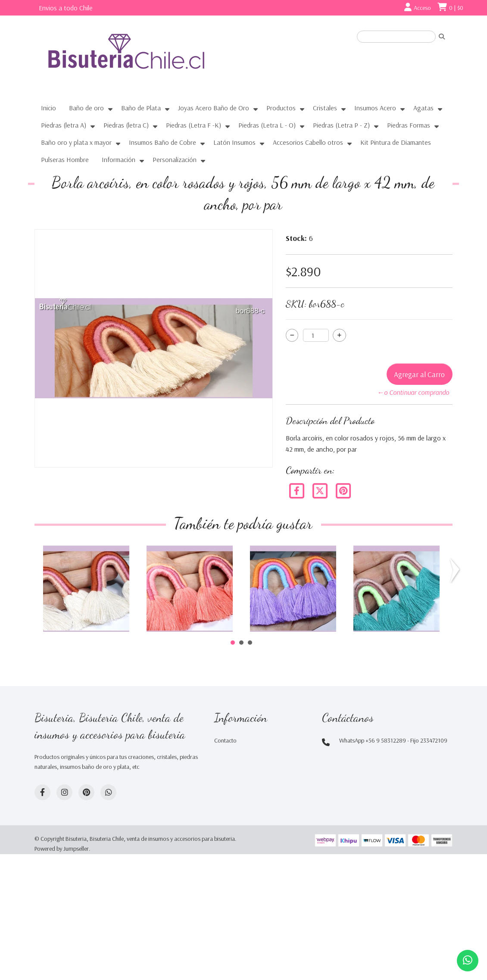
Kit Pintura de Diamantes (396, 142)
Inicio (48, 108)
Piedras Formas (409, 125)
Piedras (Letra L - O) (267, 125)
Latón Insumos (234, 142)
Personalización (175, 159)
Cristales (325, 108)
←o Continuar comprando (413, 392)
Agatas (423, 108)
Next (455, 571)
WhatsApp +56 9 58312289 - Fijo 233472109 (393, 740)
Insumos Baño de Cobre (162, 142)
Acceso (422, 8)
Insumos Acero (375, 108)
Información (119, 159)
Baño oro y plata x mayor (76, 142)
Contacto (225, 740)
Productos (281, 108)
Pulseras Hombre (65, 159)
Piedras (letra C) (126, 125)
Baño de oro (86, 108)
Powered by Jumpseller (62, 849)
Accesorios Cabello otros (308, 142)
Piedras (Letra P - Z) (341, 125)
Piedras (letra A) (64, 125)
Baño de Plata (141, 108)
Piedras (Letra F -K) (194, 125)
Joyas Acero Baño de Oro (214, 108)
